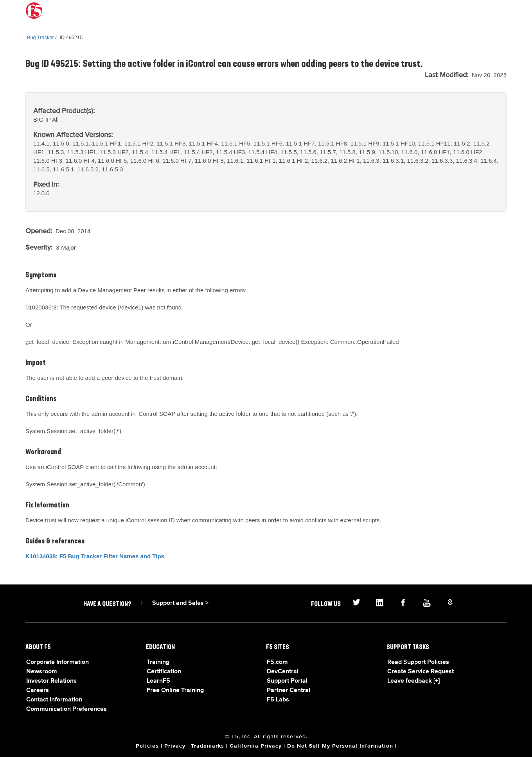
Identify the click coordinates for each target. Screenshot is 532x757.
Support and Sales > (180, 603)
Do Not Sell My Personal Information (340, 746)
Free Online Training (175, 690)
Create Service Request (421, 672)
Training (158, 662)
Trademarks (208, 746)
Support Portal (287, 681)
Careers (38, 690)
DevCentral (283, 672)
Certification (164, 672)
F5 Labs (278, 700)
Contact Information (54, 700)
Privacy (175, 746)
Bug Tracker (40, 37)
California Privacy (256, 746)
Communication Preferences (66, 709)
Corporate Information (58, 662)
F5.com (277, 662)
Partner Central (288, 690)
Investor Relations (51, 681)
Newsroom (42, 672)
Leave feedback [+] (413, 681)
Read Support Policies (418, 662)
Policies (147, 746)
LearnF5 (158, 681)
